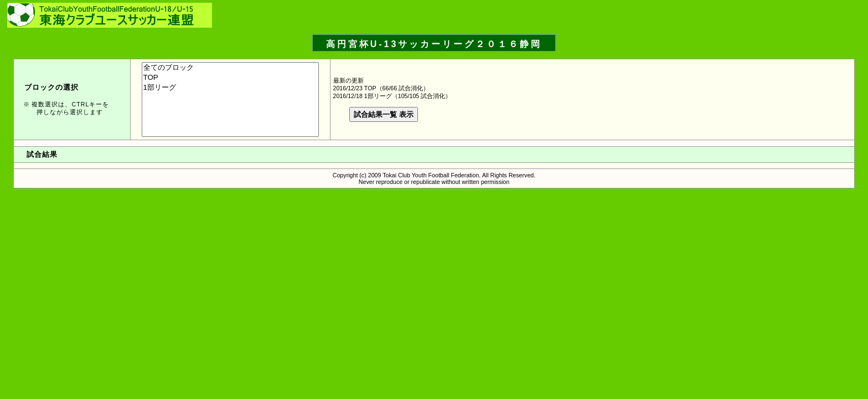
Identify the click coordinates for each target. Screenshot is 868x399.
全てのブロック (230, 68)
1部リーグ (230, 88)
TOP (230, 78)
